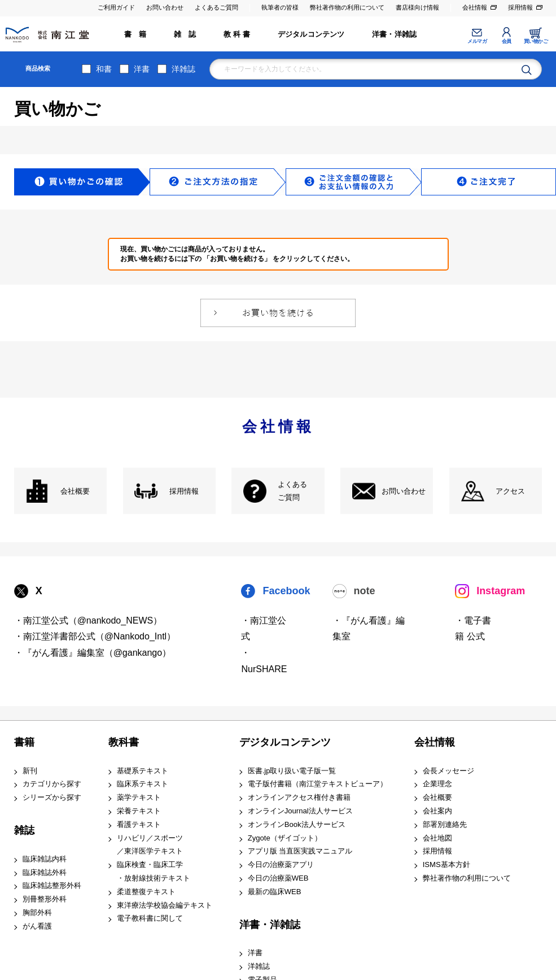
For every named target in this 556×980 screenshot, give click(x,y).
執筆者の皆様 (280, 7)
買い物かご (536, 41)
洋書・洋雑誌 (394, 34)
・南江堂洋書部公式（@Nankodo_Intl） (95, 636)
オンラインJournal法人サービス (300, 811)
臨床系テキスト (143, 784)
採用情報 (520, 7)
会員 (507, 41)
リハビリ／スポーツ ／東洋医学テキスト (150, 845)
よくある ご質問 (292, 491)
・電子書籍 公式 (473, 629)
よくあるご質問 (216, 7)
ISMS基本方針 (446, 864)
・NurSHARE (264, 661)
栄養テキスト (139, 811)
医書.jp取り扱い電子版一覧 (292, 771)
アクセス (510, 491)
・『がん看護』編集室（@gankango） (93, 653)
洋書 (142, 69)
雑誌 (24, 830)
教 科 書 (237, 34)
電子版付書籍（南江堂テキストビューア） (318, 784)
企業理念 (437, 784)
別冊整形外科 (45, 899)
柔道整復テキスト (146, 892)
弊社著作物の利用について (347, 7)
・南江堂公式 (264, 629)
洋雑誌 (183, 69)
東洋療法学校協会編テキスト (165, 905)
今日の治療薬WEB (278, 878)
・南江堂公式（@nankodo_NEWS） (88, 620)
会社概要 (75, 491)
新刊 (30, 771)
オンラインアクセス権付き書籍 (299, 797)
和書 (104, 69)
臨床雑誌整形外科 (52, 885)
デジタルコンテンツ (311, 34)
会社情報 (475, 7)
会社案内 (437, 811)
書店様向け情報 (417, 7)
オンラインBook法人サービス (297, 824)
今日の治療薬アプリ (281, 864)
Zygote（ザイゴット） (285, 838)
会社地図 (437, 838)
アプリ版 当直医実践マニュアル (300, 851)
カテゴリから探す (52, 784)
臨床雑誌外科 (45, 872)
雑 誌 (185, 34)
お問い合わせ (165, 7)
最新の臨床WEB (275, 892)
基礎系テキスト (143, 771)
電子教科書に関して (150, 918)
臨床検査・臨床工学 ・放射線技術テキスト (154, 871)
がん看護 (37, 926)
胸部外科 (37, 913)
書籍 (24, 742)
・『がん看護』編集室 (369, 629)
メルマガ (477, 41)
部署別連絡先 (445, 824)
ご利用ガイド (116, 7)
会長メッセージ (448, 771)
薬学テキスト (139, 797)
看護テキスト (139, 824)
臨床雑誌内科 (45, 859)
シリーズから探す (52, 797)
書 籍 (135, 34)
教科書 (124, 742)
